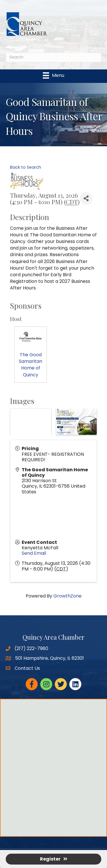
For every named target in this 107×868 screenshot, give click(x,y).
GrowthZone (67, 596)
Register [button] (54, 859)
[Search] (53, 57)
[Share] (86, 198)
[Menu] (53, 75)
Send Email (34, 553)
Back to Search (26, 167)
